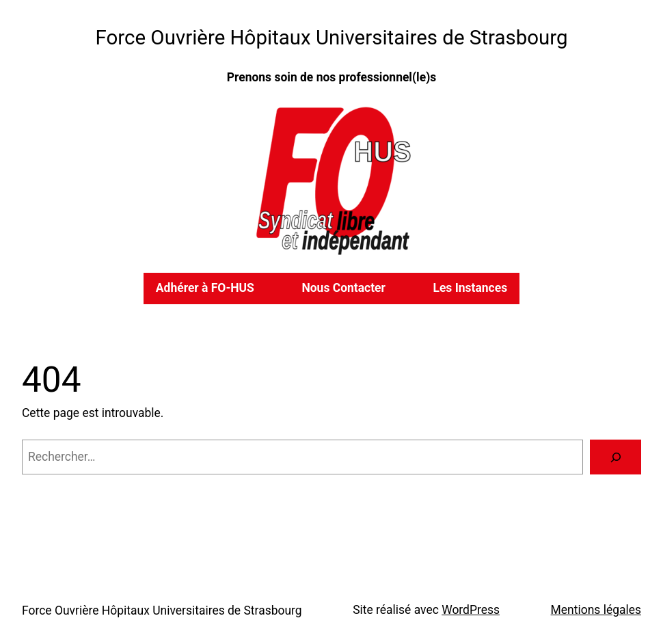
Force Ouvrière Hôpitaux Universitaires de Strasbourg (332, 38)
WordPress (471, 610)
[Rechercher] (615, 457)
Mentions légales (596, 610)
